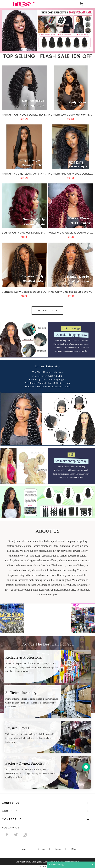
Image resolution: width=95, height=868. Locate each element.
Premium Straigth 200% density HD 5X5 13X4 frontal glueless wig (24, 222)
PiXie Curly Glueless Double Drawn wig (71, 340)
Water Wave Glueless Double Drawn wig (71, 281)
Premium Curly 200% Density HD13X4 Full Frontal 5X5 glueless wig (24, 114)
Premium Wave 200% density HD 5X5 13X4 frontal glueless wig (71, 114)
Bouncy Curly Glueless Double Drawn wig (24, 281)
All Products (47, 310)
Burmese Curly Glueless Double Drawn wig (24, 340)
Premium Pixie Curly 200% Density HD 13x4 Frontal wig (71, 222)
